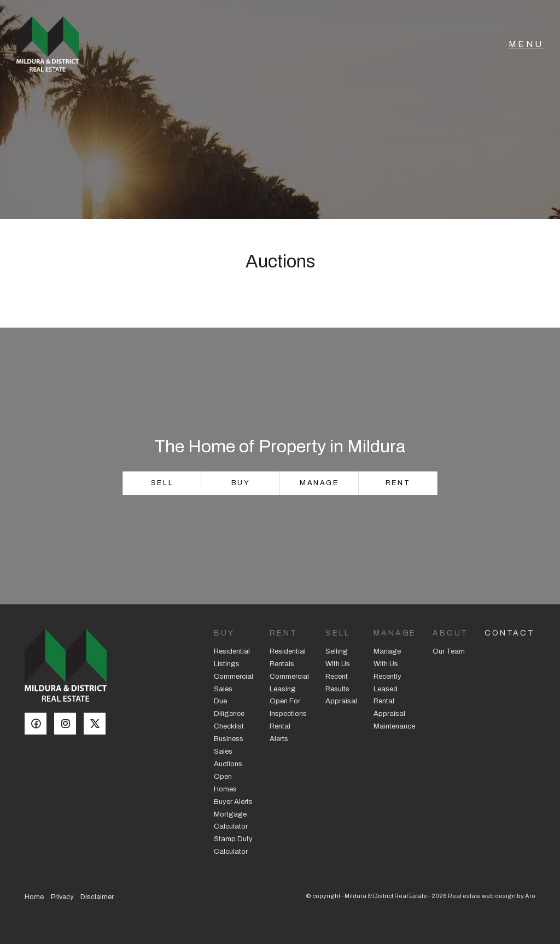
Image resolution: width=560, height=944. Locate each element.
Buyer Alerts (233, 802)
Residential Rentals (288, 658)
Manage (319, 483)
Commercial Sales (234, 683)
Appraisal (341, 701)
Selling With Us (338, 658)
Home (34, 897)
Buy (241, 483)
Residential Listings (232, 658)
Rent (398, 483)
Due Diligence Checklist (229, 714)
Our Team (449, 651)
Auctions (228, 764)
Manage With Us (387, 658)
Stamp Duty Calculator (233, 845)
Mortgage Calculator (231, 821)
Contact (510, 633)
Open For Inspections (288, 707)
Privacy (62, 897)
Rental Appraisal (389, 707)
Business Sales (229, 745)
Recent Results (337, 683)
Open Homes (225, 783)
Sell (162, 483)
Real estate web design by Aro (492, 896)
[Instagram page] (69, 725)
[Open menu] (526, 46)
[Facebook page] (39, 725)
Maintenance (394, 726)
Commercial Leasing (289, 683)
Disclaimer (97, 897)
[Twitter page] (97, 725)
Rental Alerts (280, 733)
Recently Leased (387, 683)
